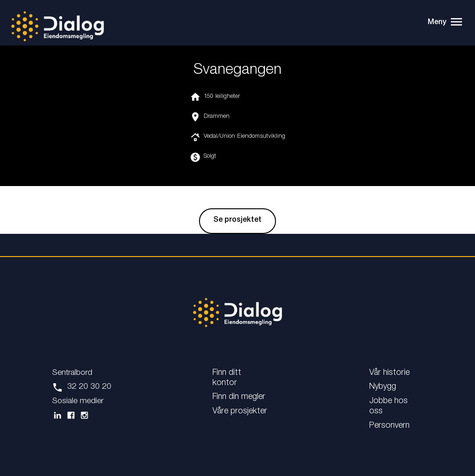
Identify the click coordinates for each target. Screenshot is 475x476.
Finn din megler (239, 397)
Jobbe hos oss (388, 406)
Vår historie (389, 373)
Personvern (389, 426)
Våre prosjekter (240, 412)
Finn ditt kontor (227, 378)
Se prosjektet (237, 221)
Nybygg (383, 387)
